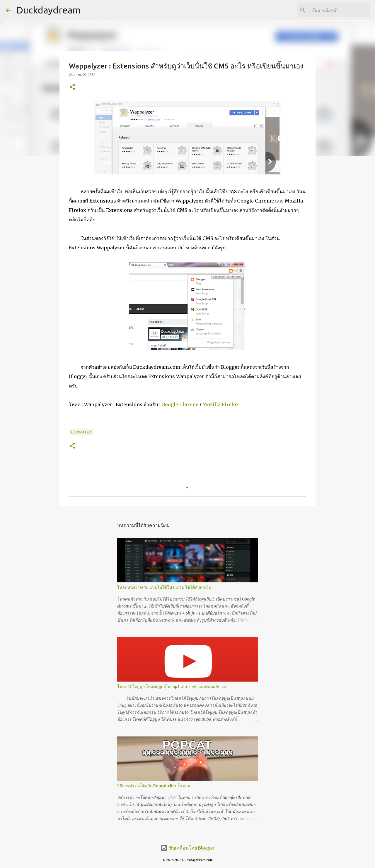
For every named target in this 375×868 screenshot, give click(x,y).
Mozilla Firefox (221, 404)
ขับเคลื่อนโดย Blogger (187, 848)
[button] (72, 87)
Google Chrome (180, 404)
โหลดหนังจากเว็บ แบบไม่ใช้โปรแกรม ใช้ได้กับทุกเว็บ (164, 587)
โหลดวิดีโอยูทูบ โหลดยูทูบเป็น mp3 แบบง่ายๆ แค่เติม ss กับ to (172, 687)
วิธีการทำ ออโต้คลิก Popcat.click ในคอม (154, 786)
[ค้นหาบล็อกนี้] (340, 10)
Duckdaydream (48, 10)
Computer (81, 432)
